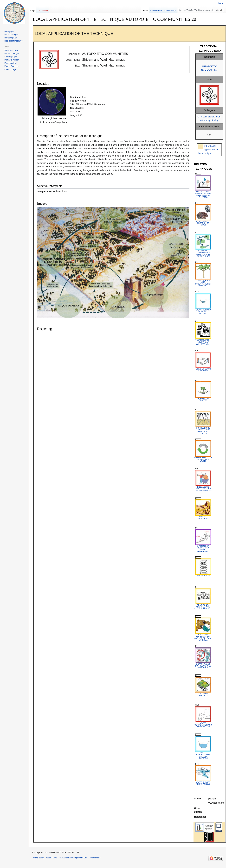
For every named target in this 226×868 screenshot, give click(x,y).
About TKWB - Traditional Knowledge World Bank (67, 858)
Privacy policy (38, 858)
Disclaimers (95, 858)
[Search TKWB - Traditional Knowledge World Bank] (201, 10)
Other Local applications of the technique (208, 150)
